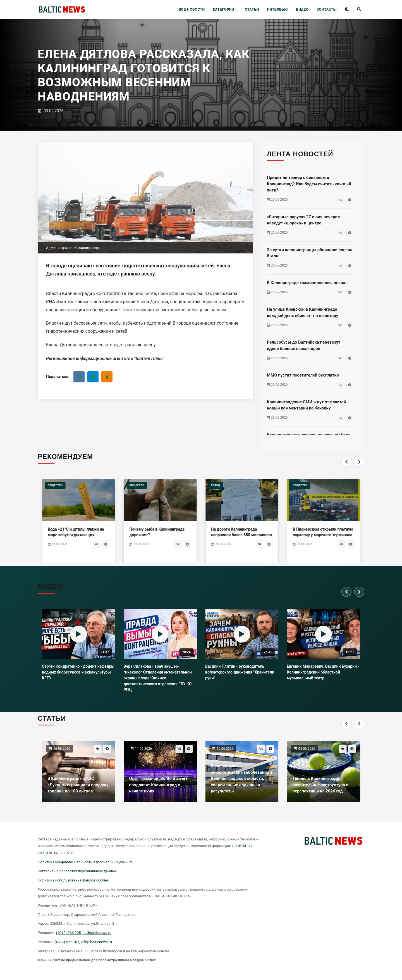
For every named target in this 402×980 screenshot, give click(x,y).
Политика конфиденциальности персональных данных (85, 862)
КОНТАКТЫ (327, 9)
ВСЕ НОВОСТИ (192, 9)
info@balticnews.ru (96, 942)
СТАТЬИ (252, 9)
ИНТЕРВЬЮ (277, 9)
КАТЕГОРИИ (224, 9)
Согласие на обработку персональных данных (77, 871)
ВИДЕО (302, 9)
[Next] (359, 462)
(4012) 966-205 (69, 933)
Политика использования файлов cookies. (74, 880)
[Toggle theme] (347, 10)
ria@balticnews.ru (97, 933)
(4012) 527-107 (67, 942)
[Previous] (346, 462)
